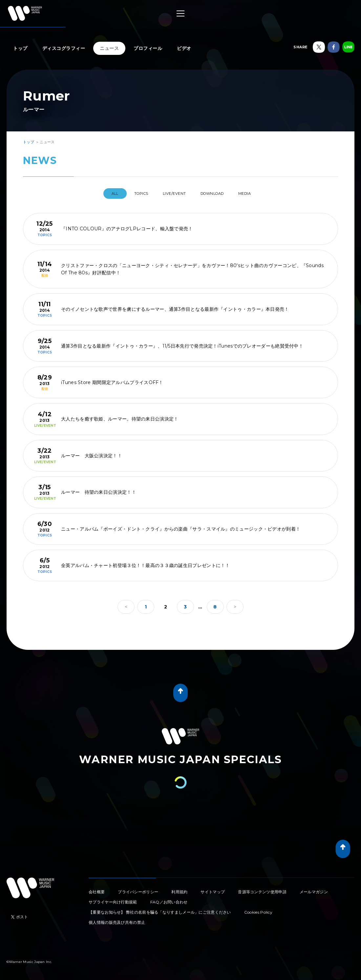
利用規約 (179, 889)
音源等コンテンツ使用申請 (262, 889)
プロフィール (148, 48)
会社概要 (97, 889)
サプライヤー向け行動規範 (113, 899)
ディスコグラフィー (64, 48)
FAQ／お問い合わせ (169, 899)
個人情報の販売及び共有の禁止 (117, 920)
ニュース (109, 48)
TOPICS (133, 194)
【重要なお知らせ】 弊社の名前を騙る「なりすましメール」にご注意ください (160, 910)
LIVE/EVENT (173, 194)
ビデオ (184, 48)
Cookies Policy (258, 910)
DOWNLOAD (218, 194)
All (101, 194)
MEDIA (257, 194)
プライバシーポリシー (138, 889)
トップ (20, 48)
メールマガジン (314, 889)
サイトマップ (213, 889)
